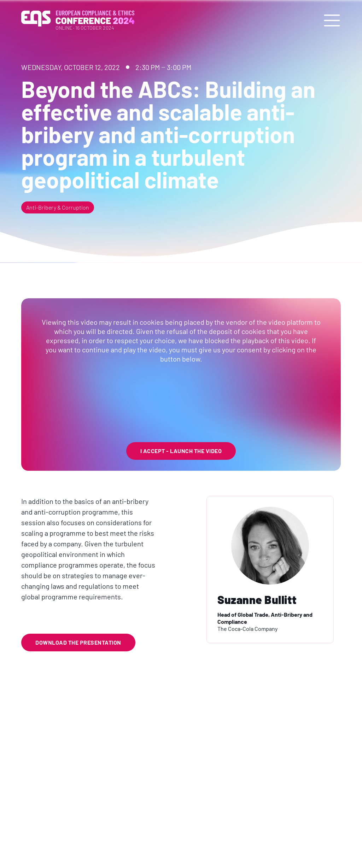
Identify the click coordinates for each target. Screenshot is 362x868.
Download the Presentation (78, 642)
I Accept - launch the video (181, 451)
